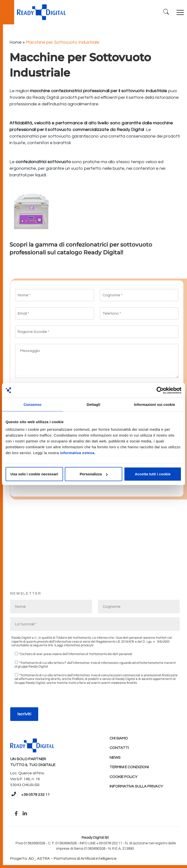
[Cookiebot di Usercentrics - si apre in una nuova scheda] (160, 390)
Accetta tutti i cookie (153, 474)
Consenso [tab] (33, 404)
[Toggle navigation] (180, 12)
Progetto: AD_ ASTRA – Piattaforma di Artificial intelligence (63, 858)
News (115, 758)
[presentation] (47, 698)
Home (16, 42)
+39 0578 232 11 (35, 795)
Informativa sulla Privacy (136, 787)
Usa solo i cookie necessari (34, 474)
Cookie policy (124, 778)
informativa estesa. (78, 453)
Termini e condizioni (129, 768)
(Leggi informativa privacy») (74, 645)
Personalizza (94, 474)
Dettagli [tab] (93, 404)
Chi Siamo (119, 738)
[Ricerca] (166, 12)
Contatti (119, 748)
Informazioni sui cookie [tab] (154, 404)
